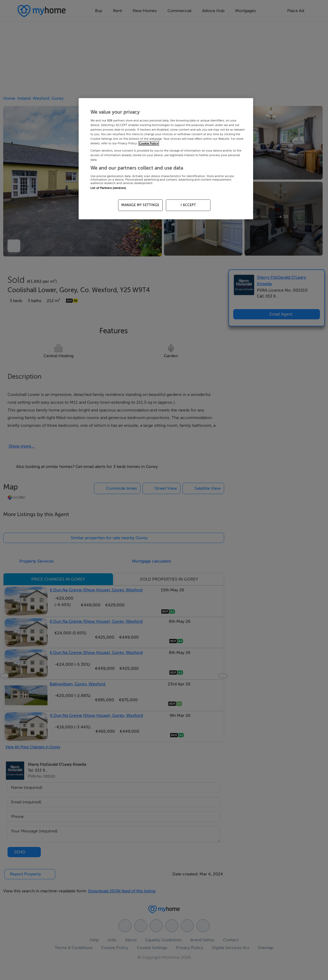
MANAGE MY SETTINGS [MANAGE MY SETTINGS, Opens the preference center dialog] (140, 205)
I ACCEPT (188, 205)
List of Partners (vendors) (108, 188)
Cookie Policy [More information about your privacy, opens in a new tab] (149, 143)
